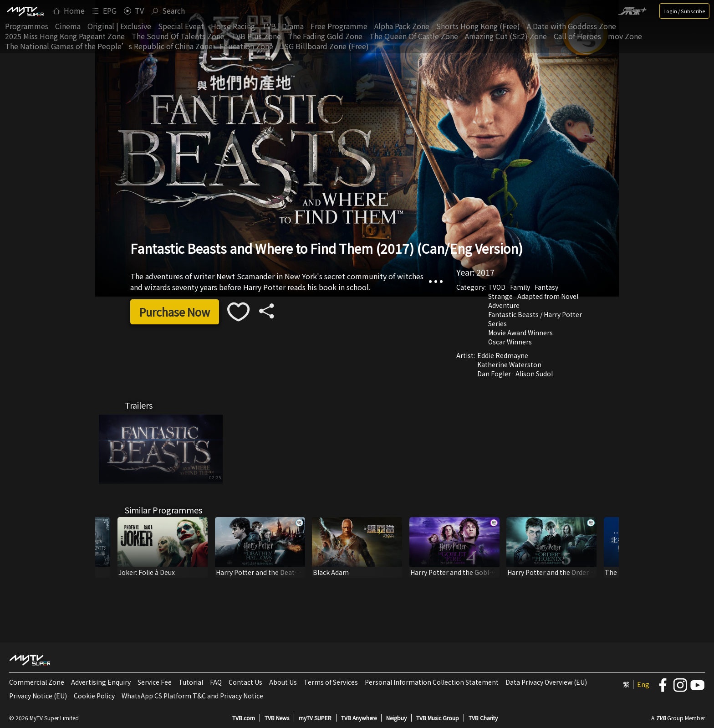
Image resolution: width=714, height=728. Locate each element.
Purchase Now (175, 312)
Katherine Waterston (509, 364)
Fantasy (546, 287)
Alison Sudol (534, 374)
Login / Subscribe (684, 11)
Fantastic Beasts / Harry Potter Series (535, 319)
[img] (25, 11)
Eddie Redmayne (503, 355)
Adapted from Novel (548, 296)
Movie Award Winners (520, 333)
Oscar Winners (510, 342)
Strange (500, 296)
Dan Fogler (494, 374)
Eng (643, 684)
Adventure (504, 305)
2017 (485, 272)
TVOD (497, 287)
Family (520, 287)
